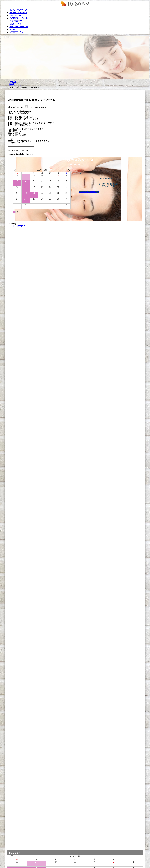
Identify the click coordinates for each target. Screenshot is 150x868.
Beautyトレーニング (14, 863)
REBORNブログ (19, 226)
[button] (89, 192)
